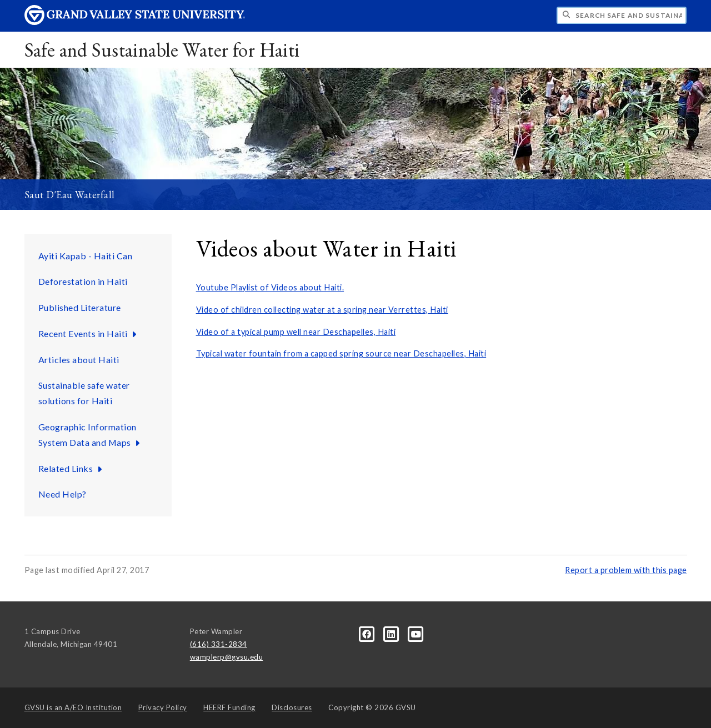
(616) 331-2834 (219, 644)
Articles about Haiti (79, 360)
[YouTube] (416, 634)
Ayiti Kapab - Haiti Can (86, 256)
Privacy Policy (163, 707)
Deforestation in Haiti (83, 281)
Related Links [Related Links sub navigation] (71, 468)
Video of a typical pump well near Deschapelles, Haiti (296, 332)
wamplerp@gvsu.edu (227, 657)
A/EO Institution (73, 707)
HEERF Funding (229, 707)
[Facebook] (368, 634)
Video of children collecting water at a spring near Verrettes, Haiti (322, 310)
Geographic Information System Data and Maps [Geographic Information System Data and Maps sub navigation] (91, 435)
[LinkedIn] (392, 634)
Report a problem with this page (626, 570)
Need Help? (62, 494)
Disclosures (292, 707)
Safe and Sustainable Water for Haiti (162, 50)
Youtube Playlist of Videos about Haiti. (270, 287)
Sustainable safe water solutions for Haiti (84, 393)
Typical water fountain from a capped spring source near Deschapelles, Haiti (341, 353)
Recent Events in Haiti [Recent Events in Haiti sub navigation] (89, 333)
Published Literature (80, 307)
